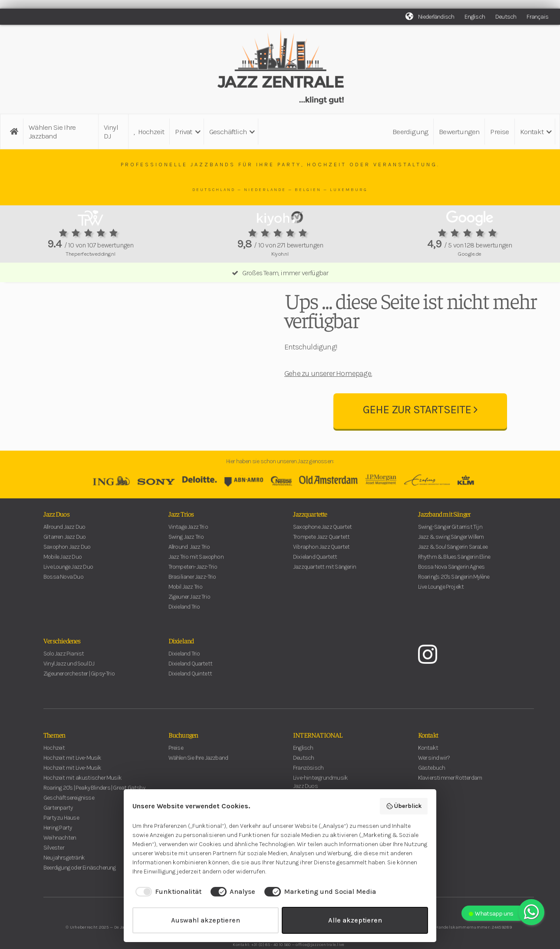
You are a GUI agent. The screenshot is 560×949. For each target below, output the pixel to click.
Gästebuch (432, 785)
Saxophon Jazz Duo (67, 564)
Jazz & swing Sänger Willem (451, 554)
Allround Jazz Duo (64, 544)
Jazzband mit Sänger (445, 531)
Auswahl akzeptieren (206, 920)
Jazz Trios (181, 531)
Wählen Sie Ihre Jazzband (52, 132)
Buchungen (183, 752)
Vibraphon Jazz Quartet (321, 564)
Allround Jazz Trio (189, 564)
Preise (499, 132)
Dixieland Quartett (315, 574)
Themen (54, 752)
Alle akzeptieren (355, 920)
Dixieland (181, 658)
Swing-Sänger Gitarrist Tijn (450, 544)
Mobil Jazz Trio (186, 604)
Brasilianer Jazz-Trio (192, 594)
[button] (187, 132)
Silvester (54, 865)
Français (537, 17)
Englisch (475, 17)
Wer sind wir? (434, 775)
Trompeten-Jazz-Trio (193, 584)
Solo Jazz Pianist (64, 671)
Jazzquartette (310, 531)
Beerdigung (410, 132)
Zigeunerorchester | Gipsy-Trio (79, 691)
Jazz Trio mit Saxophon (196, 574)
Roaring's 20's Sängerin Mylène (454, 594)
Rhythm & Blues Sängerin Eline (454, 574)
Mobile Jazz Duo (63, 574)
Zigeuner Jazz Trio (189, 614)
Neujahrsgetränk (64, 875)
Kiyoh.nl (280, 254)
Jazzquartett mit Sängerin (324, 584)
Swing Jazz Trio (186, 554)
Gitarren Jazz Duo (64, 554)
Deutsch (506, 17)
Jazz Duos (56, 531)
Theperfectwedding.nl (90, 254)
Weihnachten (60, 855)
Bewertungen (459, 132)
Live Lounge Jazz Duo (68, 584)
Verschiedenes (62, 658)
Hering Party (58, 845)
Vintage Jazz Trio (188, 544)
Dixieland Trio (184, 624)
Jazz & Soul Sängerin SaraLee (453, 564)
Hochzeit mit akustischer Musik (82, 795)
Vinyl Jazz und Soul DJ (69, 681)
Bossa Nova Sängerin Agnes (451, 584)
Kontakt (428, 752)
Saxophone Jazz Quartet (322, 544)
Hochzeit (149, 132)
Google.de (469, 254)
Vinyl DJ (111, 132)
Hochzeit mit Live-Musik (72, 775)
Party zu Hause (61, 835)
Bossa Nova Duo (63, 594)
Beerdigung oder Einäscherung (80, 885)
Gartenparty (58, 825)
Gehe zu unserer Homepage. (328, 382)
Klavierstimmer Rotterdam (450, 795)
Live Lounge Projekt (441, 604)
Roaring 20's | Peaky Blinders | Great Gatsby (94, 805)
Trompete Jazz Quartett (321, 554)
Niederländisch (436, 17)
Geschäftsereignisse (69, 815)
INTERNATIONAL (318, 752)
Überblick (404, 806)
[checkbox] (167, 892)
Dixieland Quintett (190, 691)
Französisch (308, 785)
